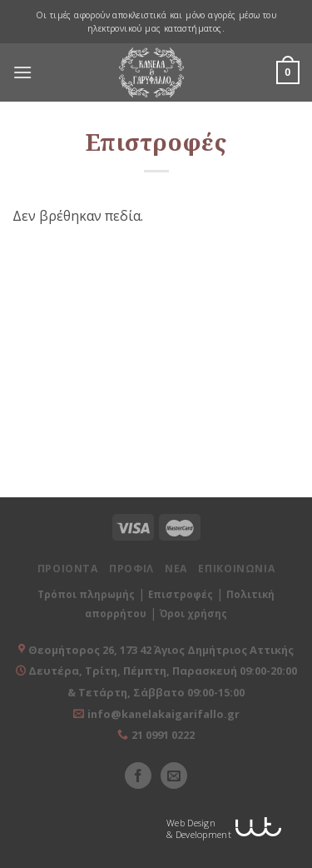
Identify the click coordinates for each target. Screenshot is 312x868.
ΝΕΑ (176, 569)
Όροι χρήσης (193, 614)
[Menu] (22, 72)
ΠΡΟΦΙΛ (131, 569)
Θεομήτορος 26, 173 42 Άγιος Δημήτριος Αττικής (161, 650)
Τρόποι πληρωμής (86, 594)
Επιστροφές (181, 594)
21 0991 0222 (163, 735)
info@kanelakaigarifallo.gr (163, 714)
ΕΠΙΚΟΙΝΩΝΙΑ (236, 569)
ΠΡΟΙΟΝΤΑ (68, 569)
